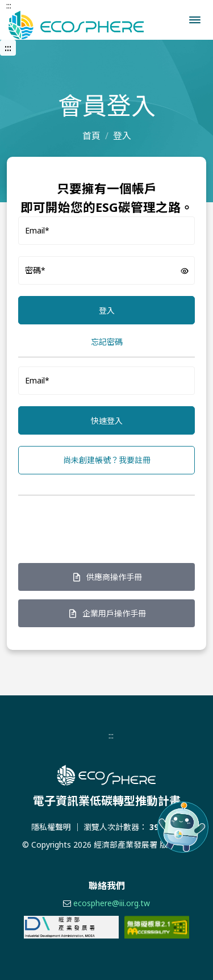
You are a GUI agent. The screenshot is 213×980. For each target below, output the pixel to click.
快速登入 (107, 421)
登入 (107, 310)
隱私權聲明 (51, 827)
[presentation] (105, 527)
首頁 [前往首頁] (91, 136)
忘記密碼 (107, 342)
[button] (195, 20)
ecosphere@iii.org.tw (112, 903)
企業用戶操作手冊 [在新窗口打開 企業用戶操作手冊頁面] (107, 613)
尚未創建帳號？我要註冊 (107, 460)
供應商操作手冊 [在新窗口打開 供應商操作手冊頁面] (107, 577)
